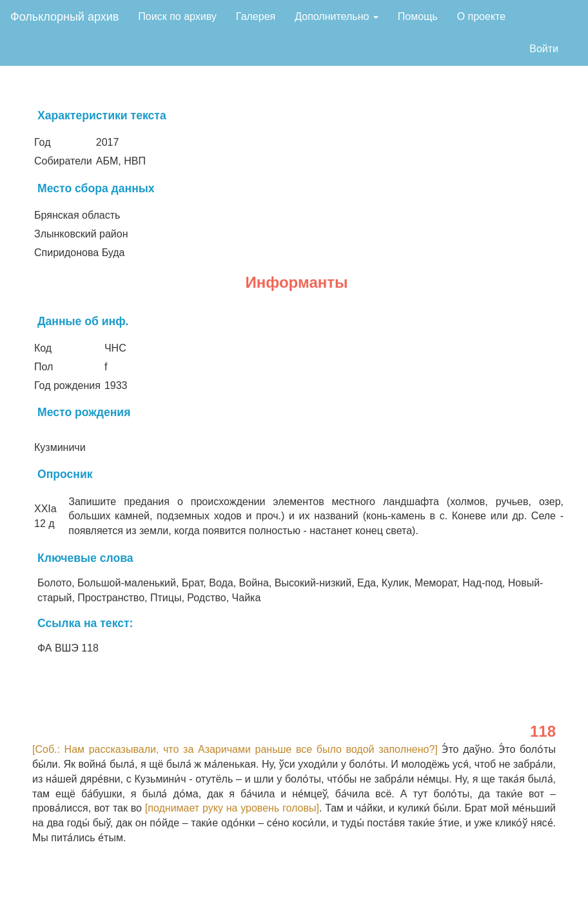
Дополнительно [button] (337, 16)
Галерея (256, 16)
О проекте (481, 16)
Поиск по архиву (177, 16)
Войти (544, 49)
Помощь (418, 16)
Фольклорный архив (64, 17)
